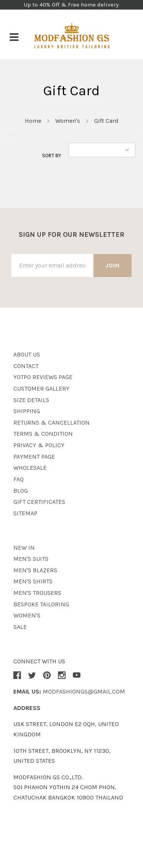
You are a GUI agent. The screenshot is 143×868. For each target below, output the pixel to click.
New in (24, 548)
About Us (27, 354)
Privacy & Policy (39, 445)
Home (33, 121)
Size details (31, 400)
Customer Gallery (41, 388)
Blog (21, 491)
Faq (18, 479)
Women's (68, 121)
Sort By (52, 156)
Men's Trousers (37, 593)
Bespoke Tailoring (41, 604)
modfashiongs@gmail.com (84, 691)
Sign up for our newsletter (71, 235)
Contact (26, 366)
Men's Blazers (35, 570)
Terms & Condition (43, 434)
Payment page (34, 457)
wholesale (30, 468)
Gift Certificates (39, 502)
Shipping (27, 411)
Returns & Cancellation (51, 423)
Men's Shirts (33, 581)
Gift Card (106, 121)
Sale (20, 627)
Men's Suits (31, 559)
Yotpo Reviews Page (43, 377)
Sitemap (25, 513)
